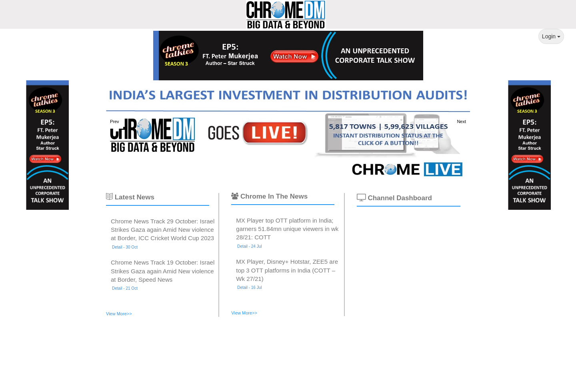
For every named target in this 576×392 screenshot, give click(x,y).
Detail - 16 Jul (249, 288)
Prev (115, 121)
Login (551, 36)
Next (461, 121)
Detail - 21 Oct (125, 288)
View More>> (119, 314)
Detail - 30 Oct (125, 247)
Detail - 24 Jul (249, 246)
